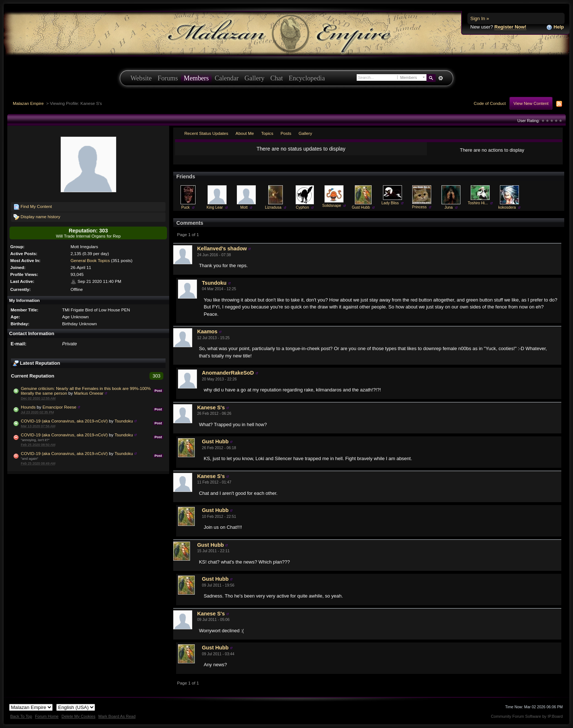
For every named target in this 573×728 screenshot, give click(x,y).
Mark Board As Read (117, 716)
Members (196, 78)
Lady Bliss (390, 203)
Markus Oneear (89, 393)
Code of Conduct (490, 103)
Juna (449, 207)
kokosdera (507, 207)
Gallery (255, 78)
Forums (168, 78)
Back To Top (21, 716)
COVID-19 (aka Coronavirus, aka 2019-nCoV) (64, 421)
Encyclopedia (307, 78)
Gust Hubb (361, 207)
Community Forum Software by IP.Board (527, 716)
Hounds (28, 407)
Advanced (441, 78)
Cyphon (303, 207)
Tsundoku (124, 421)
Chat (277, 78)
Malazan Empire (28, 103)
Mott (244, 207)
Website (141, 78)
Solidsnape (332, 206)
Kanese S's (211, 407)
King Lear (215, 207)
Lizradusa (273, 207)
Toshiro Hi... (478, 203)
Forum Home (47, 716)
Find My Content (33, 207)
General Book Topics (90, 260)
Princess (420, 207)
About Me (245, 133)
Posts (286, 133)
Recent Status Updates (206, 133)
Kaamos (207, 331)
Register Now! (510, 27)
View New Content (531, 103)
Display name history (37, 217)
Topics (267, 133)
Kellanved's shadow (222, 249)
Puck (185, 207)
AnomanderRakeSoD (228, 373)
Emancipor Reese (59, 407)
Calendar (227, 78)
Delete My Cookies (78, 716)
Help (555, 27)
